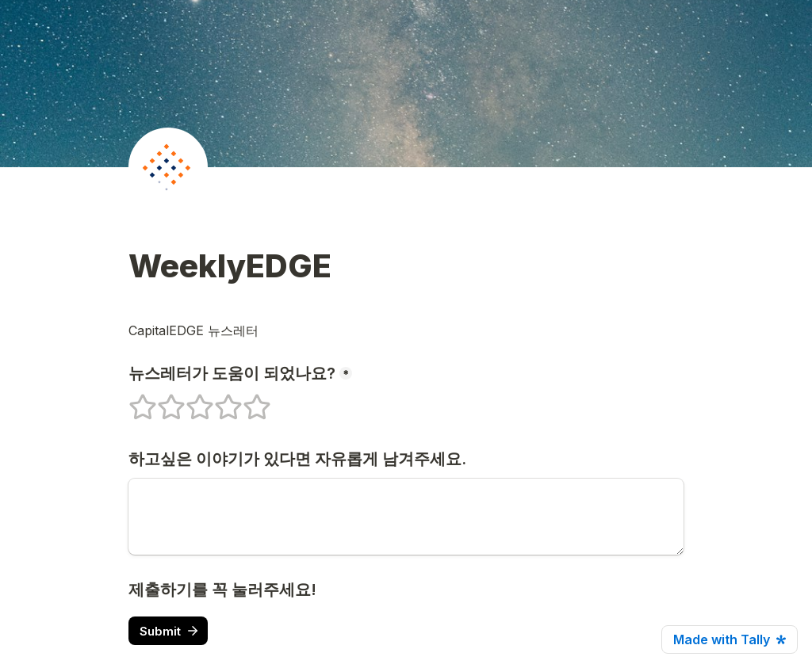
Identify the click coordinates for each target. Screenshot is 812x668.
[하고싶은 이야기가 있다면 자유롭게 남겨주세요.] (406, 517)
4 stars (218, 400)
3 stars (190, 400)
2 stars (161, 400)
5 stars (247, 400)
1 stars (132, 400)
